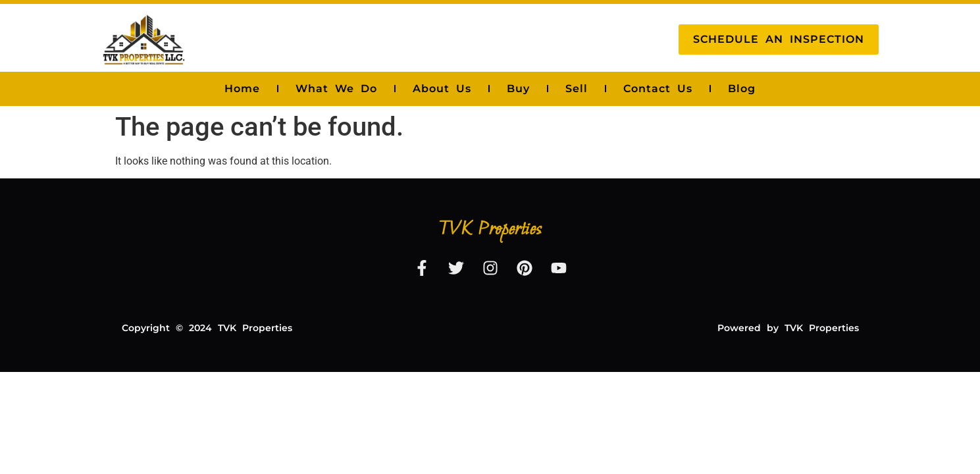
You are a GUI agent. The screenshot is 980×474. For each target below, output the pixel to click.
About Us (442, 89)
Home (242, 89)
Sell (577, 89)
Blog (742, 89)
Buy (518, 89)
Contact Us (658, 89)
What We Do (336, 89)
